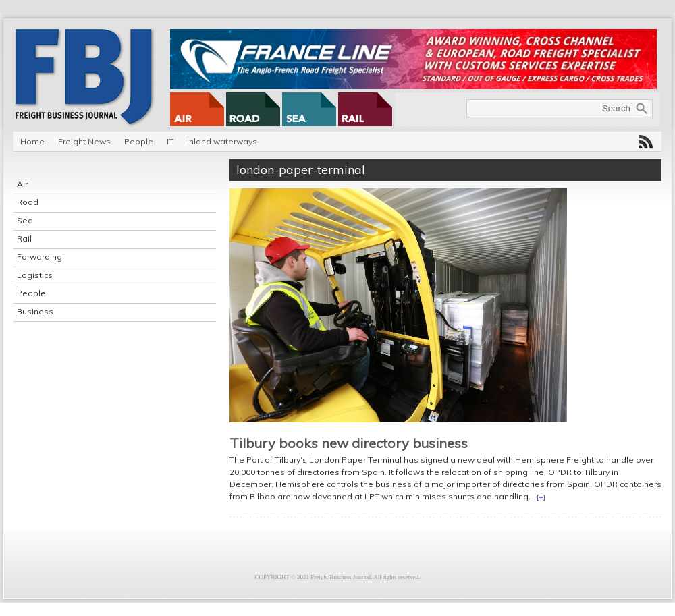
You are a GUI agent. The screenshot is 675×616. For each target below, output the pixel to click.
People (139, 141)
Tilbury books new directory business (349, 443)
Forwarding (39, 257)
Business (35, 311)
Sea (25, 220)
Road (28, 202)
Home (32, 141)
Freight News (84, 141)
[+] (541, 497)
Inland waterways (222, 141)
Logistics (35, 275)
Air (22, 184)
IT (170, 141)
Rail (24, 239)
